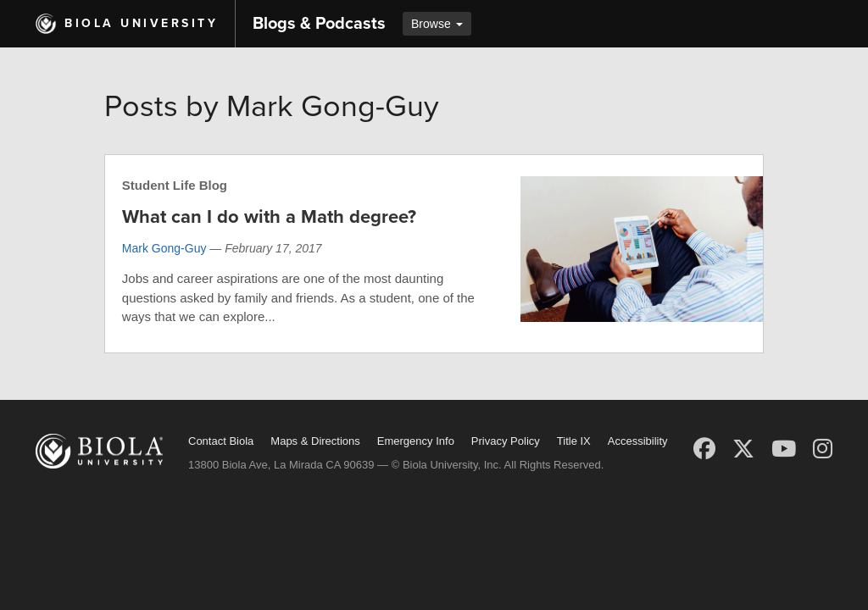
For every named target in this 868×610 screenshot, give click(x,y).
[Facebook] (704, 449)
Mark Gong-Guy (164, 248)
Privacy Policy (506, 441)
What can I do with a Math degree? (269, 217)
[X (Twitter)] (743, 449)
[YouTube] (784, 449)
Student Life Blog (175, 185)
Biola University (141, 23)
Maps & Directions (315, 441)
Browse (437, 24)
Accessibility (638, 441)
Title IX (574, 441)
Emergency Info (416, 441)
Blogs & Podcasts (319, 24)
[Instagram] (823, 449)
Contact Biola (221, 441)
